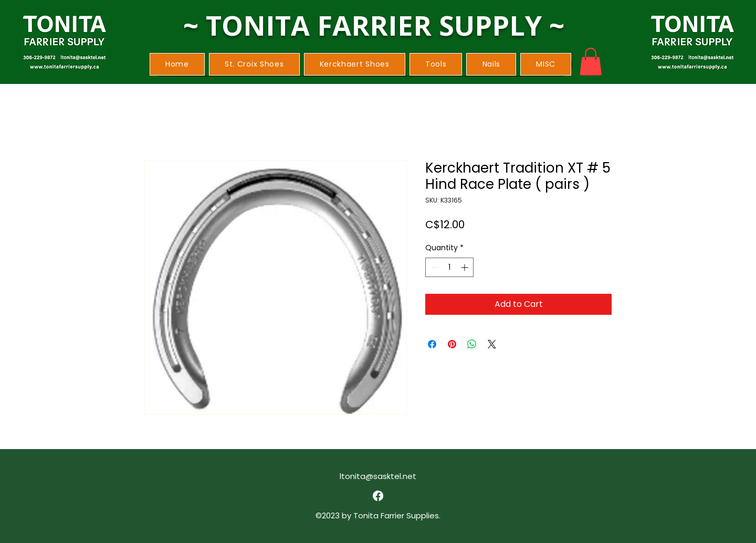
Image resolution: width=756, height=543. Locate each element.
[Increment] (465, 267)
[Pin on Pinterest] (452, 344)
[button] (254, 64)
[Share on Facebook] (432, 344)
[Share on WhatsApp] (472, 344)
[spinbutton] (449, 267)
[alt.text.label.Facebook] (378, 496)
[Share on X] (492, 344)
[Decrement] (433, 267)
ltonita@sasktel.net (378, 476)
